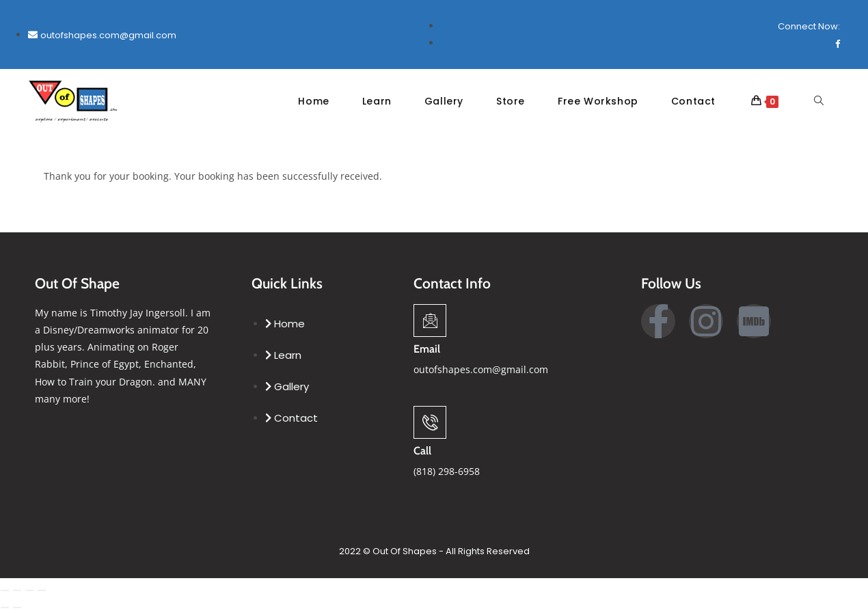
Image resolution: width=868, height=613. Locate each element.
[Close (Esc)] (42, 591)
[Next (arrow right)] (17, 608)
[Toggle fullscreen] (17, 591)
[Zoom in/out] (5, 591)
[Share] (29, 591)
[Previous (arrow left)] (5, 608)
